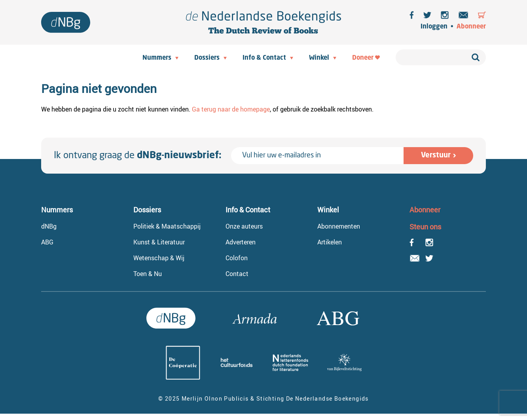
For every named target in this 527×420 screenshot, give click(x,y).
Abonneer (471, 27)
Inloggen (434, 27)
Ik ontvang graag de (138, 156)
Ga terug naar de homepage (231, 109)
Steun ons (425, 227)
